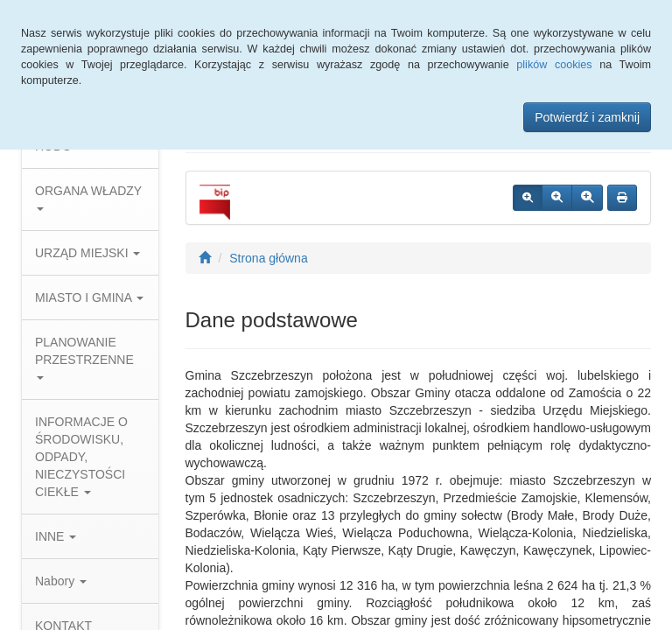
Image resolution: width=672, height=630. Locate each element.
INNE (56, 536)
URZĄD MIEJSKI (87, 253)
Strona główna (269, 258)
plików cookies (554, 65)
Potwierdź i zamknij (587, 117)
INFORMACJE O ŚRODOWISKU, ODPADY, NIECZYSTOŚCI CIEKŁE (81, 457)
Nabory (61, 581)
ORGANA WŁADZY (88, 197)
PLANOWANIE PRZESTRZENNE (84, 357)
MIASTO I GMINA (89, 297)
